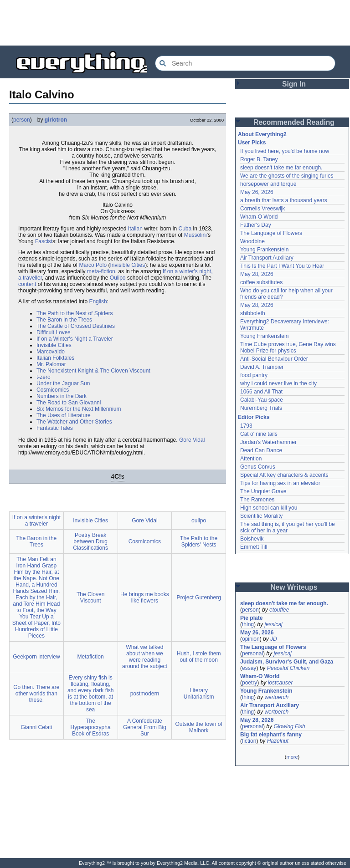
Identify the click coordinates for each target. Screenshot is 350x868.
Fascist (44, 241)
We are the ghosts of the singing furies (287, 176)
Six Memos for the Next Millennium (79, 409)
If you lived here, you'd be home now (285, 151)
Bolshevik (252, 539)
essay (249, 668)
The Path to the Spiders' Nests (199, 541)
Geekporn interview (36, 657)
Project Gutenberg (198, 597)
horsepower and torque (268, 184)
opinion (251, 639)
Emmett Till (254, 547)
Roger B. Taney (259, 159)
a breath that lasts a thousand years (284, 200)
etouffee (279, 610)
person (22, 120)
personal (252, 654)
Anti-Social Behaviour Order (274, 359)
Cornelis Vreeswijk (262, 209)
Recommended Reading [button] (294, 122)
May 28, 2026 (257, 274)
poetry (250, 683)
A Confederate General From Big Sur (145, 727)
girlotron (56, 120)
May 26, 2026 (257, 192)
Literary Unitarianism (199, 694)
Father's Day (256, 225)
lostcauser (281, 683)
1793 (246, 426)
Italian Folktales (55, 358)
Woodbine (252, 241)
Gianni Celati (37, 727)
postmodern (145, 694)
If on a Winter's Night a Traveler (75, 339)
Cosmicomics (53, 390)
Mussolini (196, 235)
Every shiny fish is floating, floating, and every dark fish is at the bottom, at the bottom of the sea (90, 694)
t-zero (44, 377)
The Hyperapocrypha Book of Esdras (91, 727)
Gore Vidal (192, 440)
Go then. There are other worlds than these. (36, 694)
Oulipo (118, 278)
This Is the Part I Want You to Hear (282, 266)
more (292, 757)
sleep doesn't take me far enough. (281, 168)
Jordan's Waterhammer (268, 442)
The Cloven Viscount (90, 597)
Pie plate (251, 618)
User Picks (252, 143)
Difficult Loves (53, 332)
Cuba (185, 229)
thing (248, 624)
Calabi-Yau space (262, 400)
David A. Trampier (262, 367)
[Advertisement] (175, 23)
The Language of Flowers (271, 233)
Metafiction (91, 657)
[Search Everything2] (245, 63)
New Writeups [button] (294, 587)
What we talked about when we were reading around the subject (145, 657)
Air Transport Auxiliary (267, 258)
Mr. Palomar (51, 364)
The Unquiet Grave (263, 491)
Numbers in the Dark (62, 396)
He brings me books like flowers (145, 597)
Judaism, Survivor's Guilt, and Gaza (287, 662)
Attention (251, 459)
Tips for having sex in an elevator (280, 483)
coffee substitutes (261, 282)
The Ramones (257, 500)
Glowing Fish (289, 726)
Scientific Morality (261, 516)
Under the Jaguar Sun (63, 383)
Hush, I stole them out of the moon (199, 657)
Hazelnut (278, 741)
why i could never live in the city (278, 383)
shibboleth (253, 313)
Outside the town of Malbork (198, 727)
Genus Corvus (258, 467)
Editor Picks (254, 417)
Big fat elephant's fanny (271, 735)
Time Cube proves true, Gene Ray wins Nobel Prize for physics (289, 347)
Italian (135, 229)
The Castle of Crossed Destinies (76, 326)
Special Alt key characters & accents (284, 475)
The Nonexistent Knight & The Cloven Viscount (93, 371)
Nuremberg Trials (261, 408)
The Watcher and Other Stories (74, 422)
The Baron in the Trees (64, 320)
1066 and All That (261, 392)
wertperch (276, 697)
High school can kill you (269, 508)
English (98, 301)
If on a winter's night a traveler (36, 521)
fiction (249, 741)
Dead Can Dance (261, 450)
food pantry (254, 375)
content (27, 284)
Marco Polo (93, 265)
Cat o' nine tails (259, 434)
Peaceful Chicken (288, 668)
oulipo (199, 521)
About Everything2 (262, 134)
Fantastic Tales (55, 428)
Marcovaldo (51, 352)
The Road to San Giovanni (69, 403)
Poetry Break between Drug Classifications (90, 541)
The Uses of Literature (64, 415)
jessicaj (273, 624)
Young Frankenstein (264, 250)
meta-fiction (101, 271)
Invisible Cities (127, 265)
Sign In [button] (294, 84)
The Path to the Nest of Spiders (75, 313)
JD (274, 639)
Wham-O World (259, 217)
